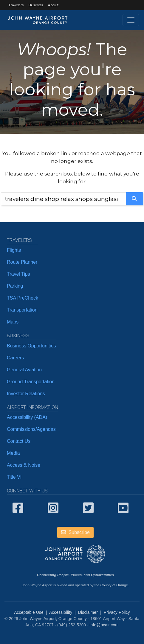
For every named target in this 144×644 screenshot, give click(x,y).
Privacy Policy (117, 612)
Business (36, 5)
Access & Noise (24, 465)
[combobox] (64, 199)
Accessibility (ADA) (27, 417)
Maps (13, 322)
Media (13, 453)
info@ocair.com (104, 625)
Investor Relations (26, 394)
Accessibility (61, 612)
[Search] (135, 199)
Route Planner (22, 262)
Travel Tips (18, 274)
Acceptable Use (29, 612)
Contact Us (19, 441)
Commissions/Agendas (31, 429)
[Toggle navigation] (131, 20)
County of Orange (114, 585)
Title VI (14, 477)
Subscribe (75, 532)
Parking (15, 286)
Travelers (16, 5)
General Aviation (24, 370)
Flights (14, 250)
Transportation (22, 310)
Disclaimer (88, 612)
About (53, 5)
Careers (15, 358)
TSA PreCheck (23, 298)
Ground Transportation (31, 382)
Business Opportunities (31, 346)
